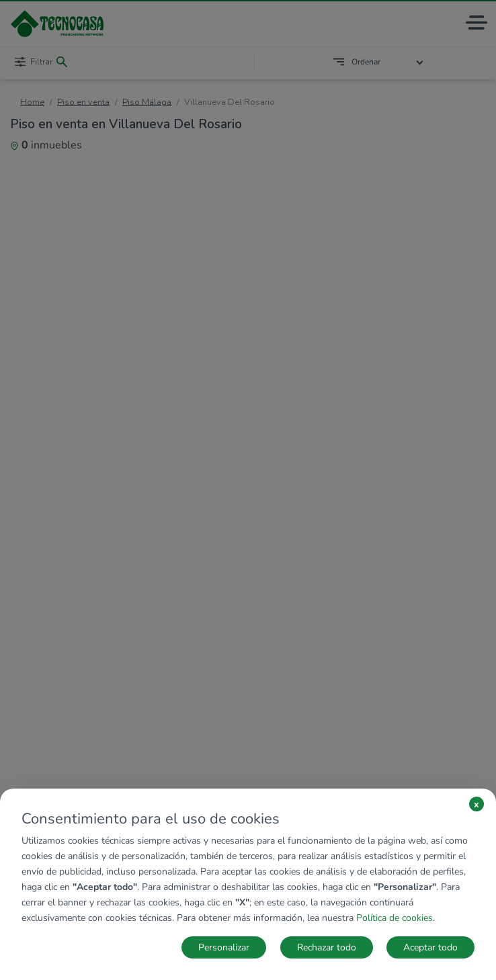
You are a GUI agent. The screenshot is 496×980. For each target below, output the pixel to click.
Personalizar (224, 947)
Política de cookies (395, 918)
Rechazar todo (327, 947)
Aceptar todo (430, 947)
